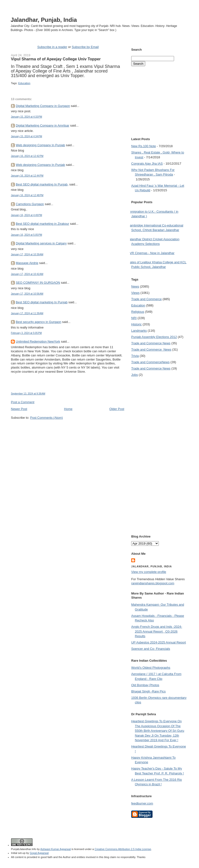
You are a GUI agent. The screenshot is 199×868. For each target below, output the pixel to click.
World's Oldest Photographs (151, 668)
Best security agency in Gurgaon (38, 322)
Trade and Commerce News (150, 362)
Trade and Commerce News (151, 343)
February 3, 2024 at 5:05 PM (26, 333)
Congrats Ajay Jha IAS (147, 164)
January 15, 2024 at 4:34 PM (27, 136)
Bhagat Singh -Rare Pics (148, 691)
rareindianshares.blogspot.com (153, 583)
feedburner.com (142, 803)
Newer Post (19, 409)
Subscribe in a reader (52, 47)
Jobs (134, 375)
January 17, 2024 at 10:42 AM (27, 274)
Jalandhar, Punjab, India (44, 20)
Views (135, 293)
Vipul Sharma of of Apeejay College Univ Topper (56, 59)
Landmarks (139, 331)
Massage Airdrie (27, 263)
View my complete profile (149, 572)
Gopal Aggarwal (39, 853)
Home (68, 409)
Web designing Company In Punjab (40, 145)
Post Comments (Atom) (47, 418)
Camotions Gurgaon (30, 204)
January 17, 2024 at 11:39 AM (27, 313)
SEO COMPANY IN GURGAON (38, 283)
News (135, 286)
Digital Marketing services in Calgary (41, 243)
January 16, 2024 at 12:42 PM (27, 156)
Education (24, 83)
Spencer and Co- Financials (151, 649)
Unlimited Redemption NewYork (38, 342)
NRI (134, 318)
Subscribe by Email (85, 47)
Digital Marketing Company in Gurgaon (43, 106)
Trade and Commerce (146, 299)
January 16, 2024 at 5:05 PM (27, 235)
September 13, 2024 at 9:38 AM (28, 394)
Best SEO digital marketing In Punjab (42, 302)
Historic (136, 324)
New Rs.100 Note (144, 146)
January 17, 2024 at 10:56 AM (27, 294)
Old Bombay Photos (145, 685)
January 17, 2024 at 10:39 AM (27, 254)
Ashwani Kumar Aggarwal (56, 849)
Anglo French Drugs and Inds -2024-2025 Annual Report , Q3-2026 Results (157, 631)
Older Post (117, 409)
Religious (138, 312)
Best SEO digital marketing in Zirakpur (42, 224)
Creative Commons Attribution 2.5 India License (123, 849)
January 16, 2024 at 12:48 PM (27, 195)
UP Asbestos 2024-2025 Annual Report (159, 642)
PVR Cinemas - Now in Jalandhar (151, 253)
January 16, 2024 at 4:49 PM (27, 215)
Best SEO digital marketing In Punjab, (42, 184)
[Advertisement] (68, 429)
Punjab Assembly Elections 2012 (154, 337)
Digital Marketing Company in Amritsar (42, 125)
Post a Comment (23, 402)
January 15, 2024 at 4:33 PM (27, 117)
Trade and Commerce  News (151, 350)
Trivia (135, 356)
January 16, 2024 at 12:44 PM (27, 176)
